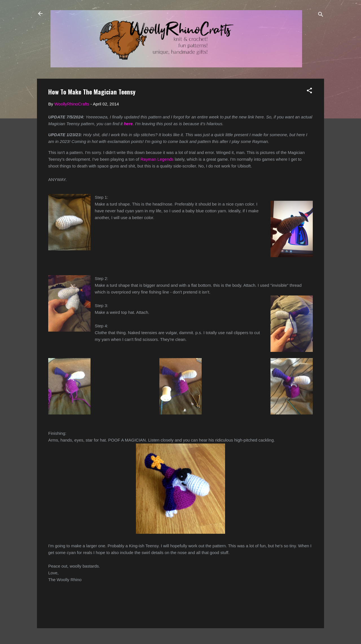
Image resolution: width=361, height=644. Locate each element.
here (128, 124)
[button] (309, 91)
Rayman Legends (157, 159)
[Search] (321, 15)
